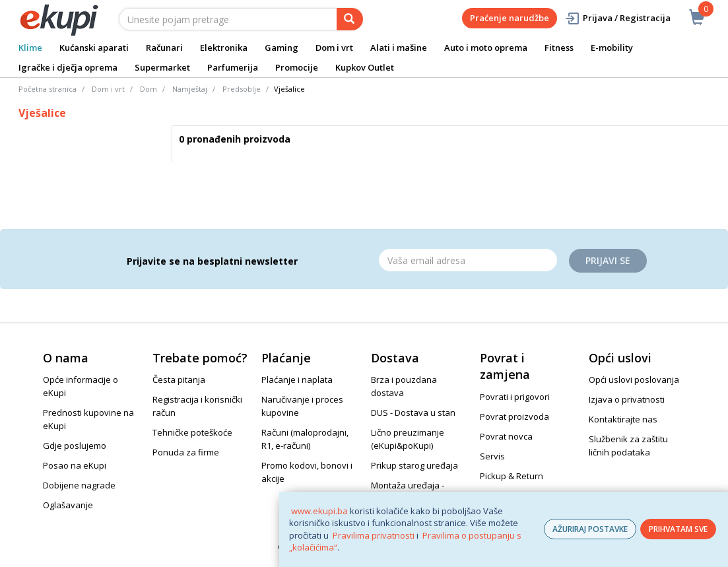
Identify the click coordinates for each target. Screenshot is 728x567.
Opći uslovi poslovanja (634, 380)
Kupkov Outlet (365, 67)
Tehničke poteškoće (192, 432)
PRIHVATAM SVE (678, 529)
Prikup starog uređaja (414, 465)
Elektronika (224, 48)
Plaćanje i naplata (297, 380)
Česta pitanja (179, 380)
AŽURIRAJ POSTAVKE (590, 529)
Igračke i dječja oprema (68, 67)
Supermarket (162, 67)
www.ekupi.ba (319, 511)
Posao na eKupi (75, 465)
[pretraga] (350, 19)
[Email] (468, 260)
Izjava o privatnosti (627, 399)
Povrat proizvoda (514, 417)
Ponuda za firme (186, 452)
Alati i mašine (399, 48)
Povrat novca (506, 436)
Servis (492, 456)
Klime (30, 48)
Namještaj (190, 89)
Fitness (559, 48)
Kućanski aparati (94, 48)
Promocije (297, 67)
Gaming (281, 48)
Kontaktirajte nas (623, 419)
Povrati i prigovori (515, 397)
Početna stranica (48, 89)
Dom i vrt (334, 48)
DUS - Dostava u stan (413, 413)
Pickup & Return (512, 476)
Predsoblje (242, 89)
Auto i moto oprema (486, 48)
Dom (149, 89)
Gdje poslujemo (75, 446)
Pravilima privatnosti (374, 535)
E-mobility (612, 48)
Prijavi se (608, 260)
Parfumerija (233, 67)
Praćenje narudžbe (510, 18)
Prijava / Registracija (617, 18)
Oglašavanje (68, 505)
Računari (164, 48)
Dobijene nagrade (79, 485)
